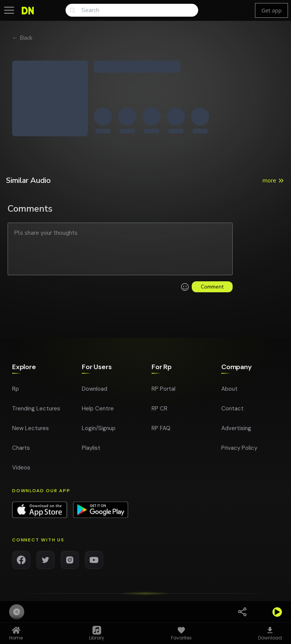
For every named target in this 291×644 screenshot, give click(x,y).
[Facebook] (21, 564)
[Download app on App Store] (40, 514)
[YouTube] (94, 564)
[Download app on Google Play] (101, 514)
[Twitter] (45, 564)
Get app (271, 10)
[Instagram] (70, 564)
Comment (212, 287)
